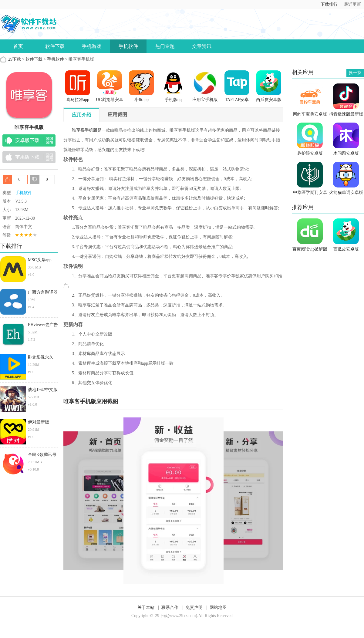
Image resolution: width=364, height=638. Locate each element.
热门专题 (165, 46)
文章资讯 (202, 46)
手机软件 (128, 46)
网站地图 (218, 608)
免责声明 (194, 608)
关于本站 (146, 608)
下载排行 (329, 4)
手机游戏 (92, 46)
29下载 (15, 59)
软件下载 (55, 46)
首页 (18, 46)
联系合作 (170, 608)
